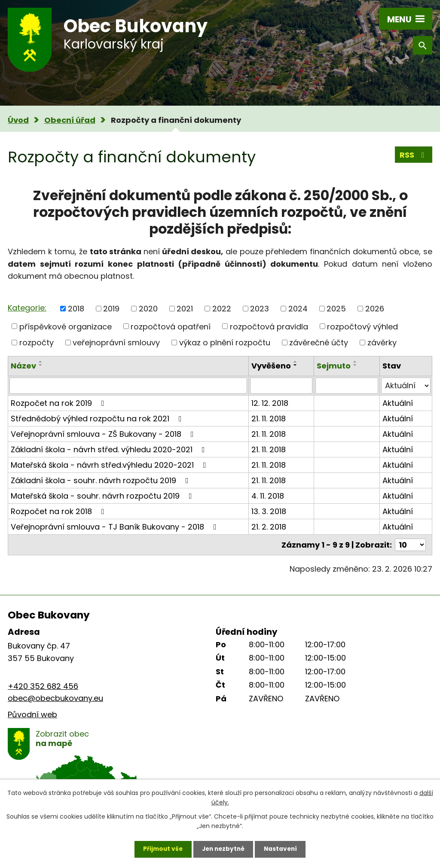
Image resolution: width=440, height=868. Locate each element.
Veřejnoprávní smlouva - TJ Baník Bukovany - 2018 (115, 527)
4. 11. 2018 (268, 496)
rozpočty (37, 343)
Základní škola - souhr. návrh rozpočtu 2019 (101, 480)
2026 (375, 309)
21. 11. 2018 (269, 419)
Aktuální (398, 403)
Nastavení (283, 849)
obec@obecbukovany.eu (55, 698)
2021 (185, 309)
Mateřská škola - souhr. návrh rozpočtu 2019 (103, 496)
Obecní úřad (70, 120)
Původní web (32, 714)
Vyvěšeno (271, 366)
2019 (111, 309)
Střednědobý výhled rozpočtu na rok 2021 (98, 419)
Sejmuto (334, 366)
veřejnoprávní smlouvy (116, 343)
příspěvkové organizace (66, 326)
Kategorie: (27, 308)
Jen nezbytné (223, 849)
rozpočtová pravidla (269, 326)
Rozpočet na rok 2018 (59, 511)
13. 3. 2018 (269, 511)
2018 (76, 309)
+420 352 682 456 (43, 686)
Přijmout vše (160, 849)
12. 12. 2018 (270, 403)
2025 (336, 309)
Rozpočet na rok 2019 (59, 403)
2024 (298, 309)
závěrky (382, 343)
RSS (414, 155)
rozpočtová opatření (171, 326)
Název (23, 366)
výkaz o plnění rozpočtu (225, 343)
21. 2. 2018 (269, 527)
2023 (260, 309)
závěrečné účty (319, 343)
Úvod (18, 120)
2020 (148, 309)
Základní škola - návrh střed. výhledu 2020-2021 (110, 449)
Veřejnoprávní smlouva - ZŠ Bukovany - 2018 (104, 434)
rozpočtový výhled (362, 326)
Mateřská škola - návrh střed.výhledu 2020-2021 (110, 465)
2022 (222, 309)
